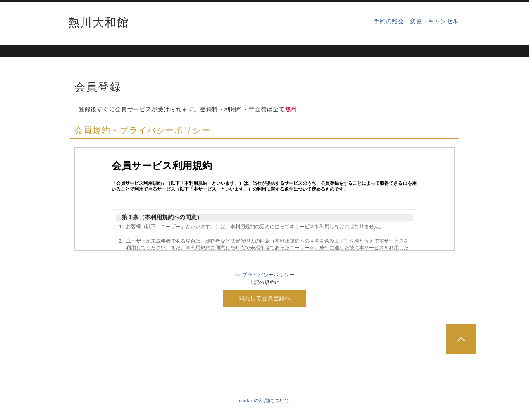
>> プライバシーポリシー (264, 275)
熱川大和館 (99, 23)
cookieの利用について (264, 401)
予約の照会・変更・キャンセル (416, 21)
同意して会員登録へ (264, 298)
